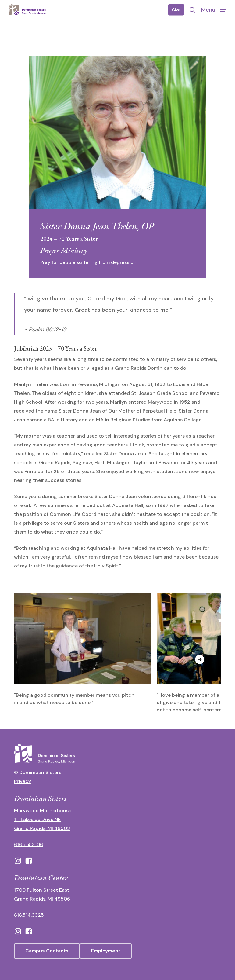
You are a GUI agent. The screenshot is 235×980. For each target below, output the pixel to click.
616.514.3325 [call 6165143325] (29, 915)
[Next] (200, 659)
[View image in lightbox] (82, 650)
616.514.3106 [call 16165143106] (28, 844)
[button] (214, 9)
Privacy (23, 781)
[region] (117, 653)
